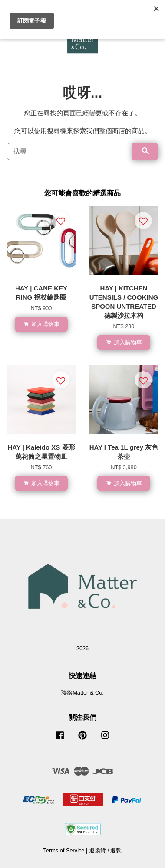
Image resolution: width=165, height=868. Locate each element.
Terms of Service (64, 850)
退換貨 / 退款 (106, 850)
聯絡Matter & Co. (82, 693)
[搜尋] (69, 151)
